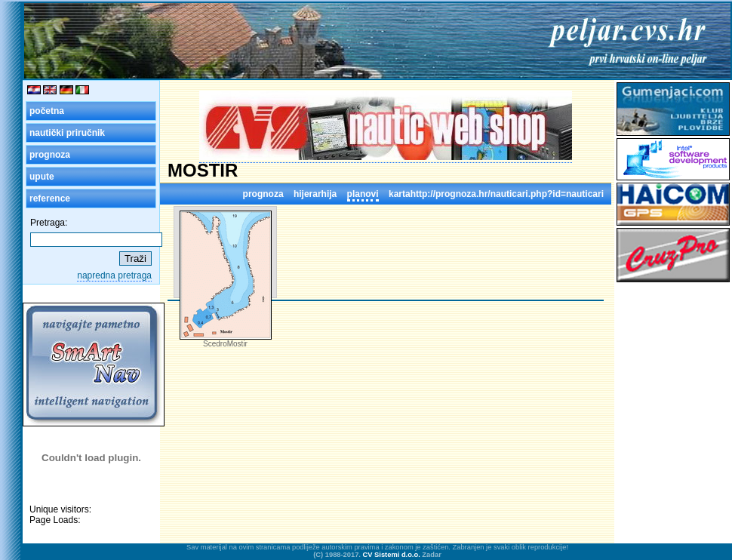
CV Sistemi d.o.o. (392, 555)
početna (47, 111)
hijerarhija (315, 194)
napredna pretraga (114, 275)
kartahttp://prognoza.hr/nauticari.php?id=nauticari (496, 194)
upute (42, 177)
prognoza (50, 155)
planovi (363, 194)
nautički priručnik (67, 133)
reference (50, 198)
